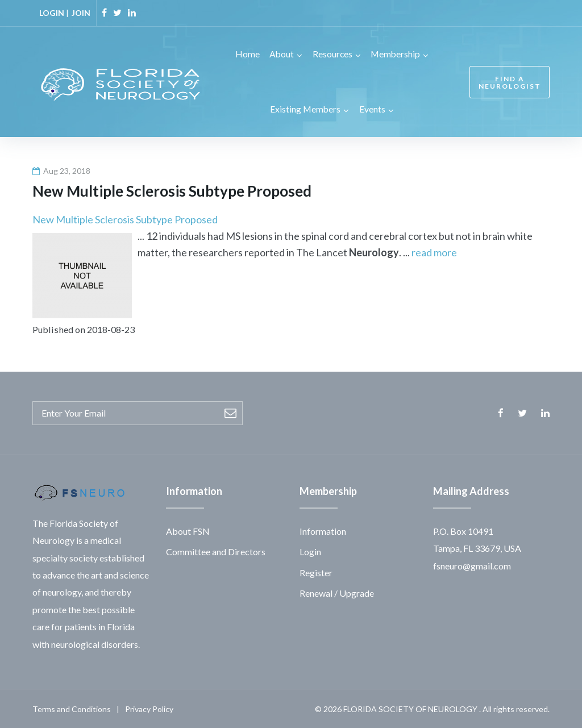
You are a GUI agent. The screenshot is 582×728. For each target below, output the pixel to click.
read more (434, 251)
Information (323, 530)
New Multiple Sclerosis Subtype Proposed (125, 218)
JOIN (81, 13)
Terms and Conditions (72, 708)
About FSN (188, 530)
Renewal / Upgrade (337, 592)
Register (316, 571)
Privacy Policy (149, 708)
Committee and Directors (216, 550)
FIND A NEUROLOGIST (508, 82)
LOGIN (52, 13)
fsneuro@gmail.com (472, 565)
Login (310, 550)
